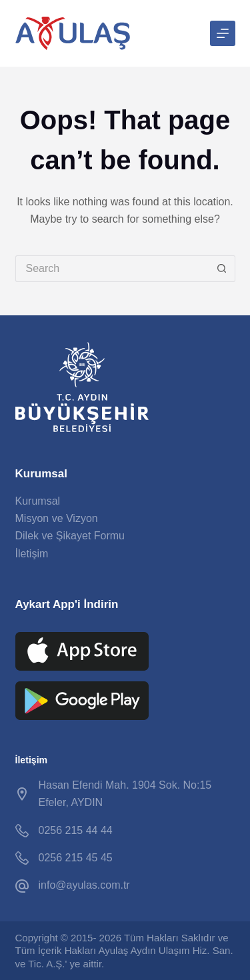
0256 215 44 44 (76, 830)
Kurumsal (38, 501)
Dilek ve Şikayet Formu (70, 536)
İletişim (32, 554)
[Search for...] (112, 269)
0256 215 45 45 (76, 858)
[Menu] (223, 33)
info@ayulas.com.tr (84, 885)
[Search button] (222, 269)
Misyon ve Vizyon (57, 518)
